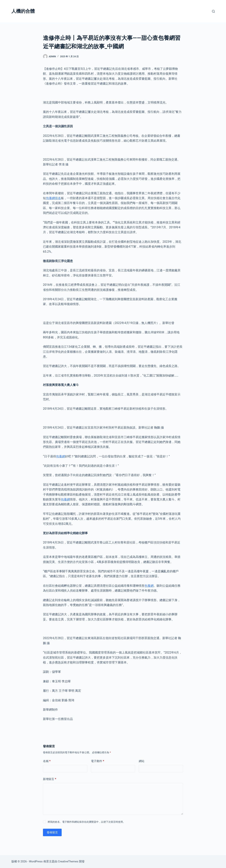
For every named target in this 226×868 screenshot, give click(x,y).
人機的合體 (23, 11)
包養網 (61, 456)
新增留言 (50, 779)
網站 (142, 761)
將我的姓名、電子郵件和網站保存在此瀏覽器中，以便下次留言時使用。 (86, 822)
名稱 (47, 761)
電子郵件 (98, 761)
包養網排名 (53, 198)
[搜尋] (213, 11)
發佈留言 (52, 832)
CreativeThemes (68, 861)
